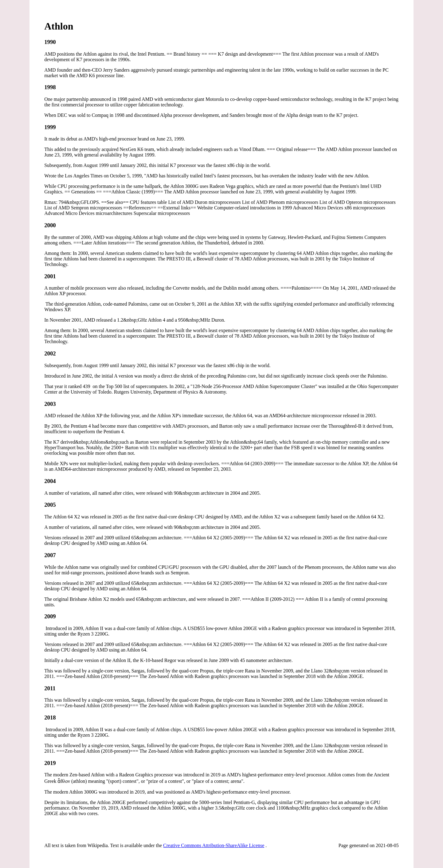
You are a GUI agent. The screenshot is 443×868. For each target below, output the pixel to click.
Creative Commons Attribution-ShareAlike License (214, 845)
